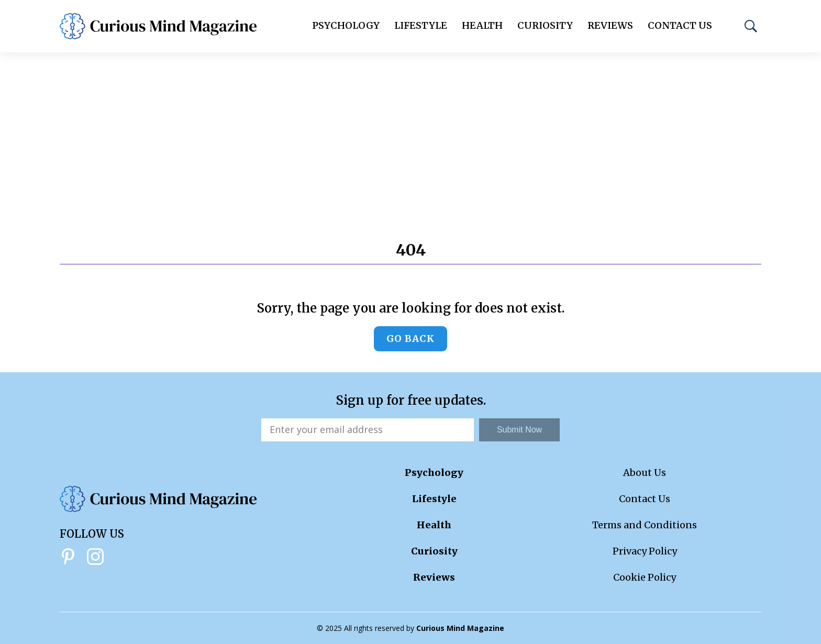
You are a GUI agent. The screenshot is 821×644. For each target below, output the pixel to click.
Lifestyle (421, 25)
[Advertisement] (410, 131)
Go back (410, 338)
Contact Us (680, 25)
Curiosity (545, 25)
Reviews (610, 25)
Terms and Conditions (645, 525)
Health (482, 25)
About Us (645, 473)
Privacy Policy (645, 551)
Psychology (346, 25)
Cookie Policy (645, 577)
